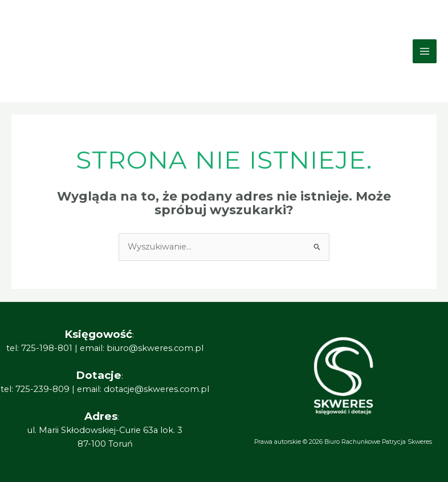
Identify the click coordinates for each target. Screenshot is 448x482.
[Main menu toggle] (425, 51)
